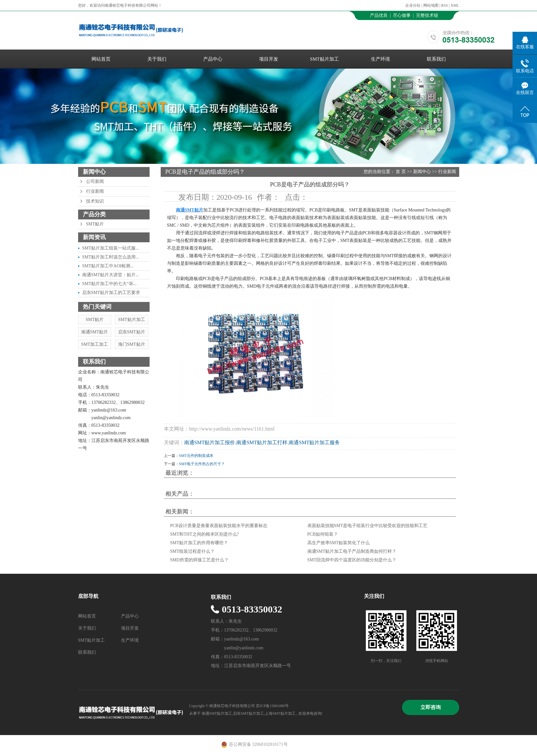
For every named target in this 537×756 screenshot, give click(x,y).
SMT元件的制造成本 (196, 456)
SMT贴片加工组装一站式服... (111, 248)
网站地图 (431, 5)
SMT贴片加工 (324, 59)
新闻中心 (422, 172)
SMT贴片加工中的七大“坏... (110, 284)
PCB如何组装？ (323, 534)
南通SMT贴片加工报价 (210, 442)
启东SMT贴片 (132, 332)
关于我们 (157, 59)
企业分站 (413, 5)
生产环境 (380, 59)
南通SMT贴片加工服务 (314, 442)
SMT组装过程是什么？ (193, 551)
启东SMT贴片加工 (248, 713)
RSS (444, 5)
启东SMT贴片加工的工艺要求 (111, 293)
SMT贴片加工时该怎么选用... (111, 257)
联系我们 (436, 59)
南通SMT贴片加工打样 (262, 442)
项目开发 (269, 59)
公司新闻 (95, 181)
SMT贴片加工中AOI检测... (108, 266)
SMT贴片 (95, 224)
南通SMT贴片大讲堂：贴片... (111, 275)
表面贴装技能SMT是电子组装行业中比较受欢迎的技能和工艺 (368, 526)
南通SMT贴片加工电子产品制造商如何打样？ (352, 551)
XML (455, 5)
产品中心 (213, 59)
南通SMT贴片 (95, 332)
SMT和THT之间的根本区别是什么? (205, 534)
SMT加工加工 (95, 344)
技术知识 (95, 201)
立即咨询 (431, 707)
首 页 (401, 172)
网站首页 (101, 59)
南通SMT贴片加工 (217, 713)
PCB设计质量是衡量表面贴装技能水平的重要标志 (219, 526)
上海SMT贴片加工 (280, 713)
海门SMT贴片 (132, 344)
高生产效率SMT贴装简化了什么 (339, 543)
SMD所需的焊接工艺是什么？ (199, 560)
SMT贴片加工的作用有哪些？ (199, 543)
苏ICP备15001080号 (272, 706)
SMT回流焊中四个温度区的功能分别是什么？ (352, 560)
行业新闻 (95, 191)
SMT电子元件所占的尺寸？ (202, 464)
